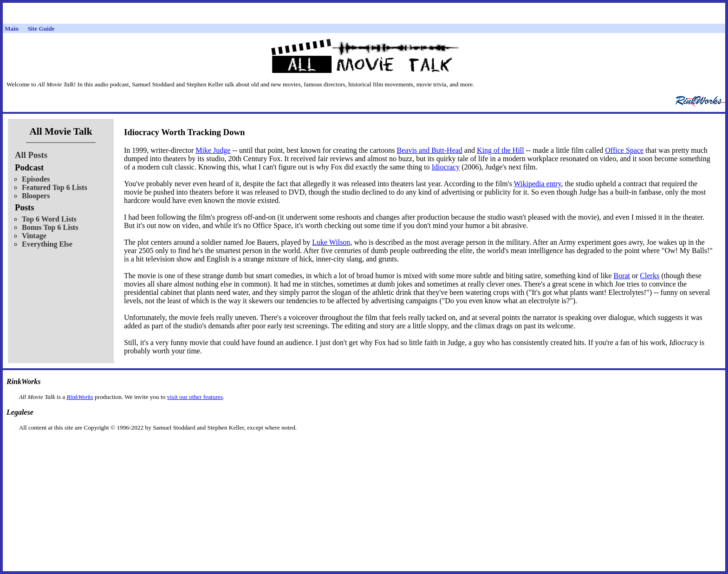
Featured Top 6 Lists (55, 187)
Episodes (36, 179)
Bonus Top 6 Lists (50, 227)
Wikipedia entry (538, 184)
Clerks (650, 276)
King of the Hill (500, 150)
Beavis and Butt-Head (430, 150)
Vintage (34, 236)
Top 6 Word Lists (49, 219)
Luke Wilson (331, 242)
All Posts (31, 155)
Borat (622, 276)
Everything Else (47, 244)
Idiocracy (446, 167)
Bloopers (36, 196)
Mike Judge (213, 150)
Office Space (624, 150)
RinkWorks (80, 397)
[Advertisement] (364, 446)
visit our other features (195, 397)
